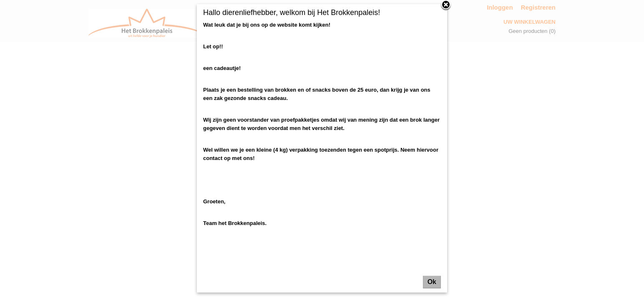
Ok (432, 282)
